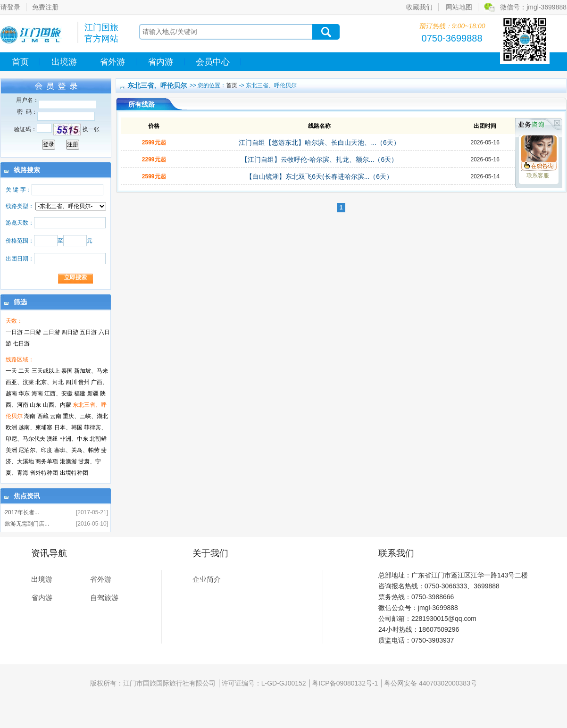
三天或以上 (46, 371)
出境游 (64, 62)
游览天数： (20, 223)
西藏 (43, 416)
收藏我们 (419, 7)
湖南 (30, 416)
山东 (35, 405)
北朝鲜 (98, 439)
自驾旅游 (104, 598)
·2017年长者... (21, 512)
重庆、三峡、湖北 (85, 416)
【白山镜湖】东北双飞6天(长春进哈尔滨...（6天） (319, 176)
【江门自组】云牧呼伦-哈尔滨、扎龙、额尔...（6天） (319, 159)
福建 (80, 393)
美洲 (11, 450)
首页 (20, 62)
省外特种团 (44, 473)
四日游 (70, 332)
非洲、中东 (74, 439)
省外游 (112, 62)
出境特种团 (74, 473)
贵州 (84, 382)
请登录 (10, 7)
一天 (11, 371)
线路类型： (20, 206)
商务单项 (47, 461)
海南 (37, 393)
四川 (71, 382)
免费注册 (45, 7)
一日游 (14, 332)
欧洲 (11, 427)
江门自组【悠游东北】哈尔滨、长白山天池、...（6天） (319, 142)
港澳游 (68, 461)
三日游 (51, 332)
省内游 (160, 62)
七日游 (21, 343)
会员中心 (213, 62)
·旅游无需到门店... (26, 524)
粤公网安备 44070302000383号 (430, 683)
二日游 (33, 332)
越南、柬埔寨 (35, 427)
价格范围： (20, 241)
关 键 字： (19, 190)
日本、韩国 (68, 427)
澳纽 (52, 439)
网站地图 (459, 7)
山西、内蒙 (57, 405)
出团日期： (20, 259)
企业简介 (207, 579)
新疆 (93, 393)
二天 (24, 371)
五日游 (88, 332)
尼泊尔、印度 (35, 450)
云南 (56, 416)
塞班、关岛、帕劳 (77, 450)
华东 (24, 393)
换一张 (91, 129)
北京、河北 (50, 382)
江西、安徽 (58, 393)
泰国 (67, 371)
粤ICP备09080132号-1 (345, 683)
